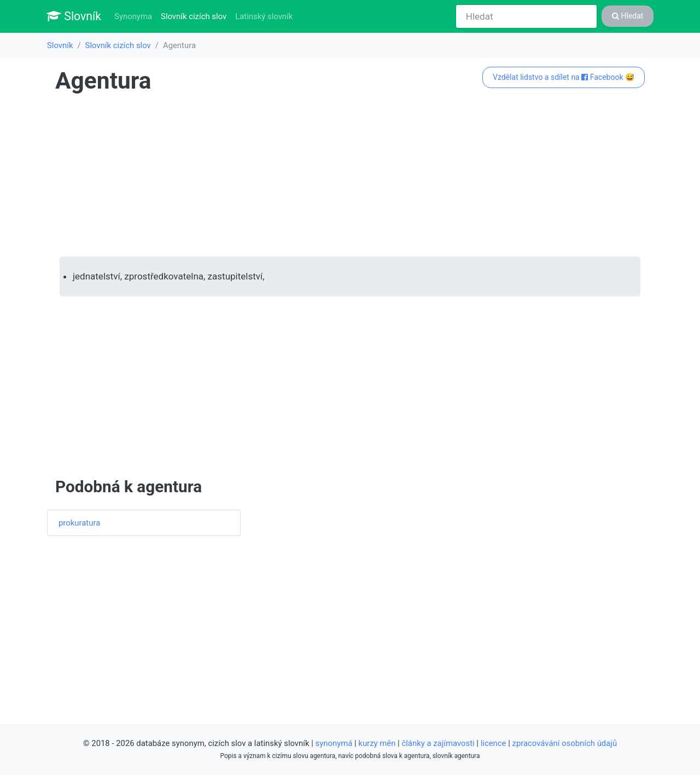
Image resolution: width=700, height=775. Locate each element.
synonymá (334, 743)
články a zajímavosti (438, 743)
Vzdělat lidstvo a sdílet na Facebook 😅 (564, 77)
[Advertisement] (350, 176)
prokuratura (79, 523)
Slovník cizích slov (196, 16)
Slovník (74, 16)
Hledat (628, 16)
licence (494, 743)
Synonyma (133, 16)
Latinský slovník (264, 16)
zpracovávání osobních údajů (565, 743)
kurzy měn (377, 743)
